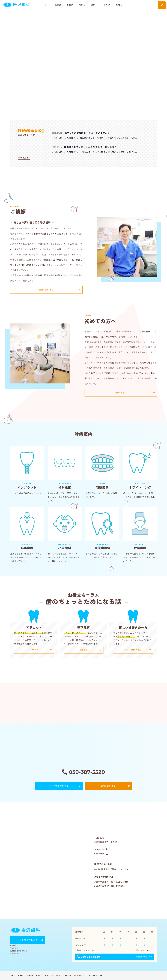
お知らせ (82, 5)
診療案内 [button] (71, 5)
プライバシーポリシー (94, 975)
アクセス (107, 5)
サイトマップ (78, 975)
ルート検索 (99, 853)
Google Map (99, 849)
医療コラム (95, 5)
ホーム (47, 5)
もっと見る (24, 157)
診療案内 (30, 975)
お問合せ (119, 5)
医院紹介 (58, 5)
